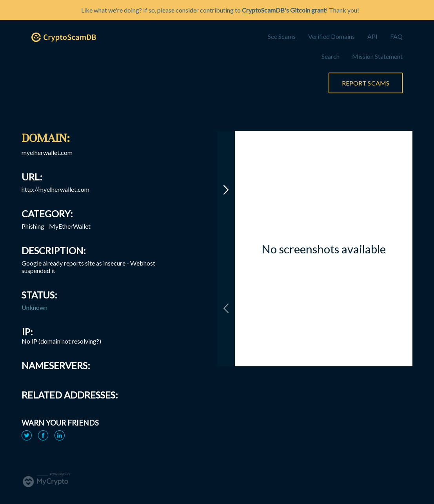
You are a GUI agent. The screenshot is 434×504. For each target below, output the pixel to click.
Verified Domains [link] (331, 36)
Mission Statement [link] (377, 56)
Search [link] (330, 56)
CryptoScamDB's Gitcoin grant (284, 10)
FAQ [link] (396, 36)
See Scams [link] (282, 36)
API (372, 36)
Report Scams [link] (366, 83)
